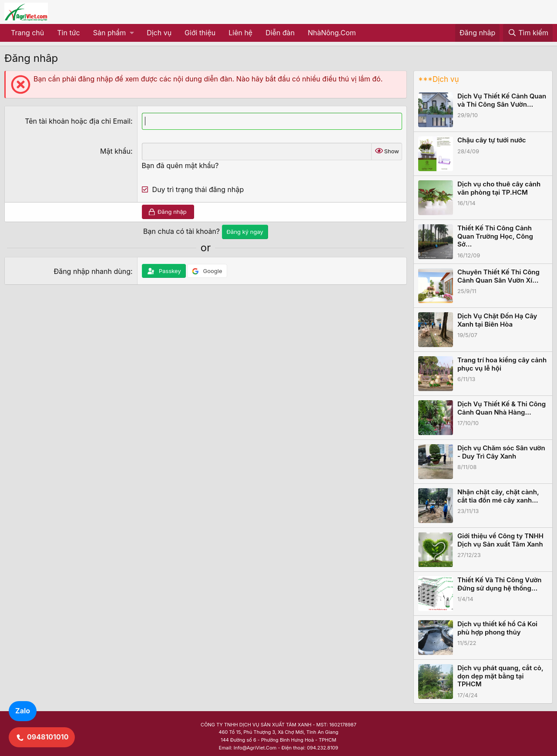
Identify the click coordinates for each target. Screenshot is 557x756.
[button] (113, 33)
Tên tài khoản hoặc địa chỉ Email (78, 121)
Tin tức (68, 33)
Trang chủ (27, 33)
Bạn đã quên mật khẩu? (180, 165)
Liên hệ (240, 33)
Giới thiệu (200, 33)
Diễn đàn (280, 33)
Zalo (23, 711)
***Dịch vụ (438, 79)
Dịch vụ (159, 33)
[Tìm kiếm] (528, 33)
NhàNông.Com (332, 33)
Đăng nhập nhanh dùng (92, 271)
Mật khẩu (115, 151)
